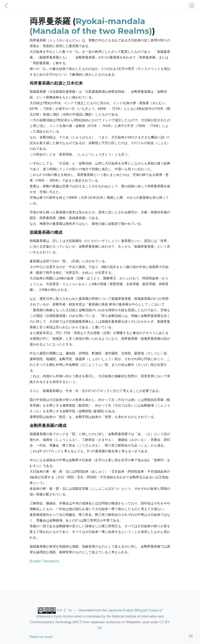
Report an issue (41, 637)
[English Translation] (44, 561)
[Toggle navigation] (192, 5)
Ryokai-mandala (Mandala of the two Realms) (91, 26)
